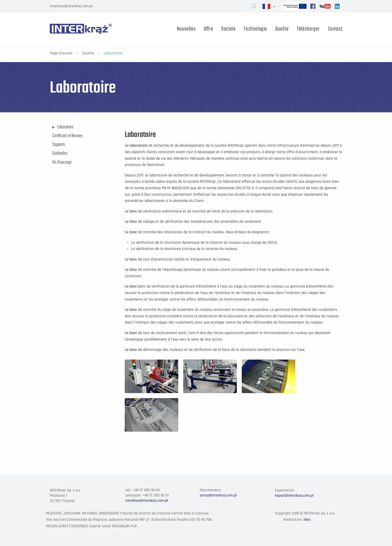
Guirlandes (60, 153)
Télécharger (308, 29)
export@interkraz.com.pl (294, 495)
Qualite (282, 29)
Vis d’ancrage (62, 162)
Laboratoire (65, 127)
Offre (208, 29)
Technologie (255, 29)
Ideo (307, 519)
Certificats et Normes (67, 135)
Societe (228, 29)
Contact (335, 29)
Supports (59, 144)
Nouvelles (186, 29)
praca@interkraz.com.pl (218, 495)
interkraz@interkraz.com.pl (71, 6)
